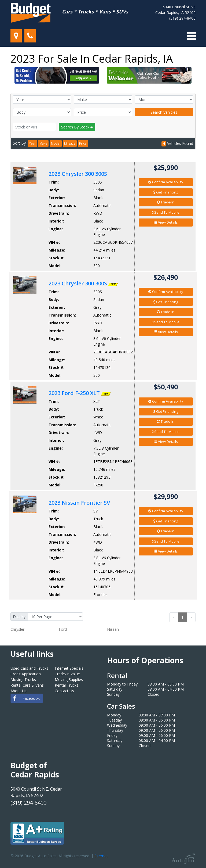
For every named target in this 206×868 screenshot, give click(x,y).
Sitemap (102, 856)
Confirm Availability (166, 182)
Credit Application (26, 674)
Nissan (113, 629)
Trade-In (166, 202)
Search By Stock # (77, 127)
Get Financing (166, 192)
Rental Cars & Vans (27, 685)
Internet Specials (69, 668)
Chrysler (17, 629)
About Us (19, 691)
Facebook (25, 698)
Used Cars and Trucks (29, 668)
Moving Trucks (23, 679)
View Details (166, 222)
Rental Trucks (67, 685)
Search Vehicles (164, 112)
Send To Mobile (166, 212)
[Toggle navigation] (192, 36)
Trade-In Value (67, 674)
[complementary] (190, 852)
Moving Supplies (69, 679)
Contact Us (64, 691)
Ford (63, 629)
